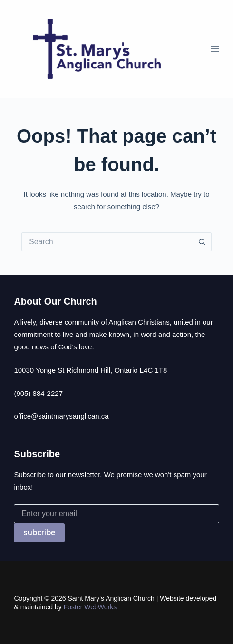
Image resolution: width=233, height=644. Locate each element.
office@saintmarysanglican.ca (61, 416)
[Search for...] (107, 242)
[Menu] (215, 49)
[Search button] (202, 242)
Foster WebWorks (90, 607)
